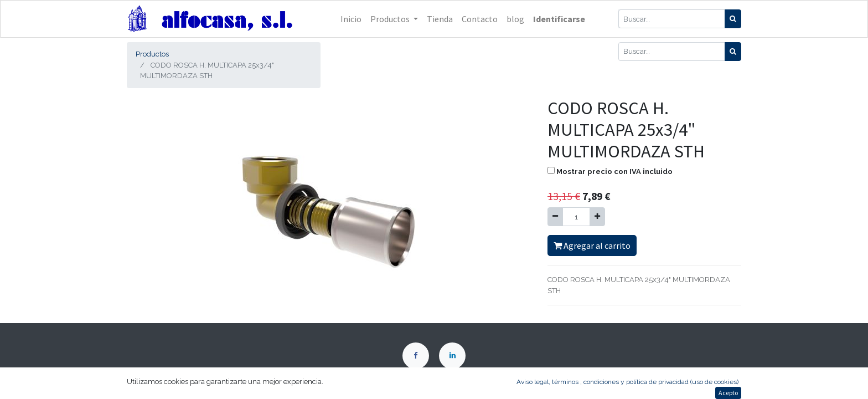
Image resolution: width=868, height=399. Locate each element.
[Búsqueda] (733, 19)
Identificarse (559, 19)
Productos (152, 54)
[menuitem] (351, 19)
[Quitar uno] (555, 217)
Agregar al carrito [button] (592, 245)
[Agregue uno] (597, 217)
